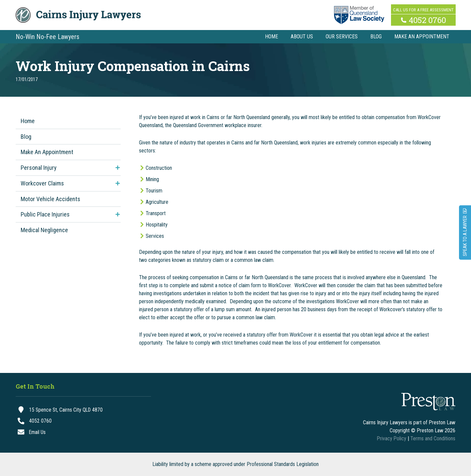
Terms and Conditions (433, 438)
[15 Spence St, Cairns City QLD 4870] (83, 410)
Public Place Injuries (45, 214)
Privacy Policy (391, 438)
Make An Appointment (47, 152)
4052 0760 (427, 19)
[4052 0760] (83, 421)
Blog (26, 137)
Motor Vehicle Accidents (50, 199)
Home (28, 121)
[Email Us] (83, 433)
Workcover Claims (42, 183)
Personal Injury (39, 168)
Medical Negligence (44, 230)
